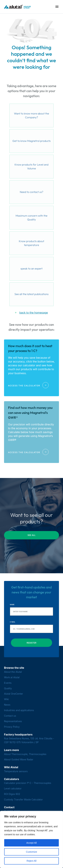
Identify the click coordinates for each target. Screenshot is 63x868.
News (7, 705)
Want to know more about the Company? (32, 115)
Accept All (32, 843)
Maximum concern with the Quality (32, 218)
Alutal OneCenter (14, 694)
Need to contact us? (32, 192)
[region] (32, 839)
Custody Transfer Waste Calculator (23, 799)
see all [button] (32, 535)
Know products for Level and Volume (32, 167)
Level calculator (13, 788)
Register (32, 643)
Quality (8, 688)
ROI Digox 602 (12, 794)
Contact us (10, 716)
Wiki (6, 699)
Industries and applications (19, 710)
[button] (57, 7)
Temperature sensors (16, 771)
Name (12, 605)
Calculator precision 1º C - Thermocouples (28, 783)
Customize (31, 852)
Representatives (13, 721)
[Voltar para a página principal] (17, 7)
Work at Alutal (12, 677)
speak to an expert (32, 269)
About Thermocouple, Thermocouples (25, 754)
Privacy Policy (12, 727)
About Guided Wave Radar (19, 759)
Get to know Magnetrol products (32, 141)
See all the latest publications (32, 294)
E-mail (13, 622)
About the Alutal (13, 672)
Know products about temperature (32, 243)
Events (8, 683)
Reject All (31, 861)
